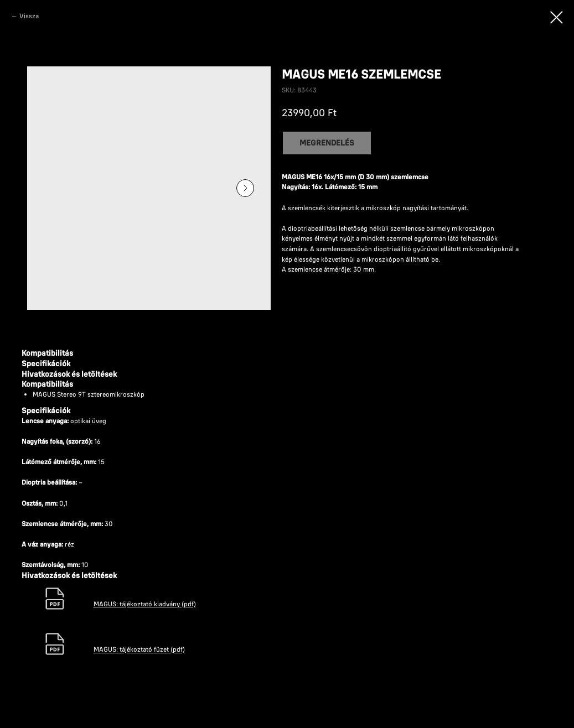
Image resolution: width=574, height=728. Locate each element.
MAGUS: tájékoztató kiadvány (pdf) (145, 604)
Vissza (29, 16)
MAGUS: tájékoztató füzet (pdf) (139, 650)
